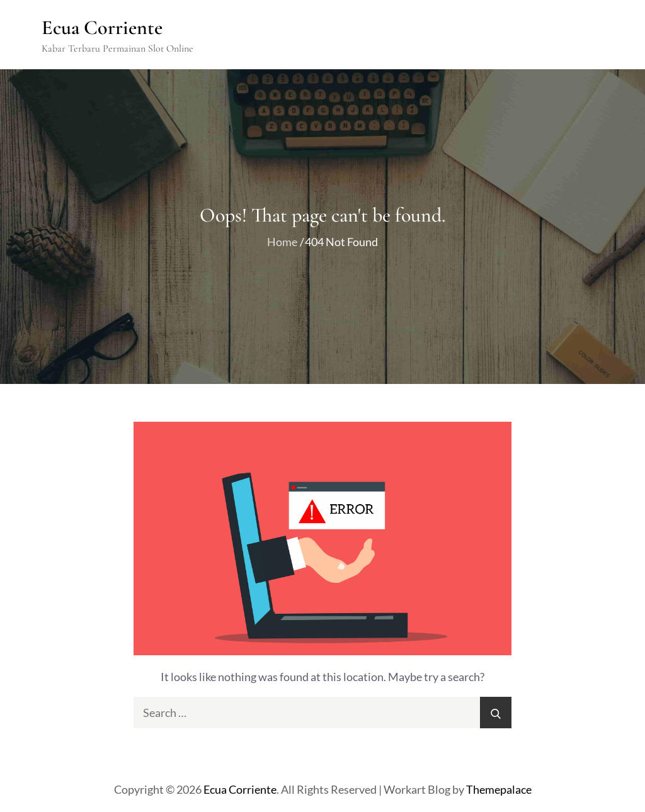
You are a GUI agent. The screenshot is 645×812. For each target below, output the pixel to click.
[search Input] (322, 713)
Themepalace (499, 789)
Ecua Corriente (102, 27)
